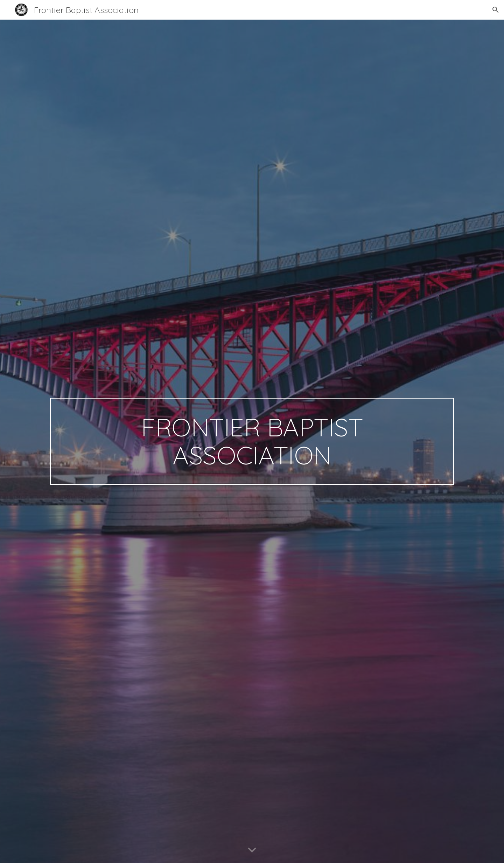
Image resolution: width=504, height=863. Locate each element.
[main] (252, 441)
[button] (496, 10)
